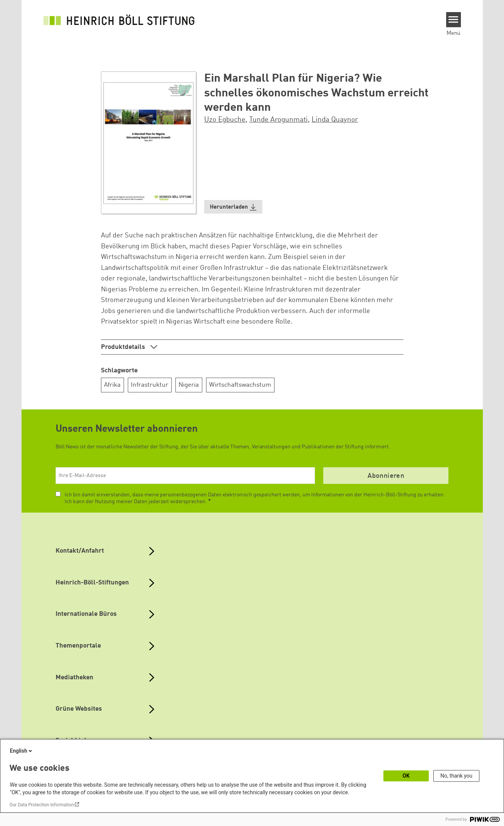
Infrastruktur (150, 385)
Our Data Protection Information (42, 805)
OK (406, 776)
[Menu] (454, 20)
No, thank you (457, 776)
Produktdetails (124, 347)
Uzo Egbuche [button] (225, 120)
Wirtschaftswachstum (240, 385)
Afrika (112, 385)
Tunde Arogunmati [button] (278, 120)
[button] (233, 207)
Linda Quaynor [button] (335, 120)
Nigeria (189, 385)
